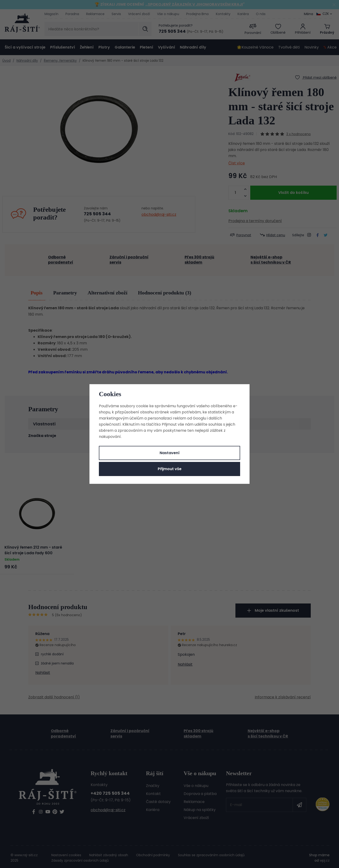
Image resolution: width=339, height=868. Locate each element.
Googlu (199, 418)
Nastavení (170, 453)
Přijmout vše (170, 469)
